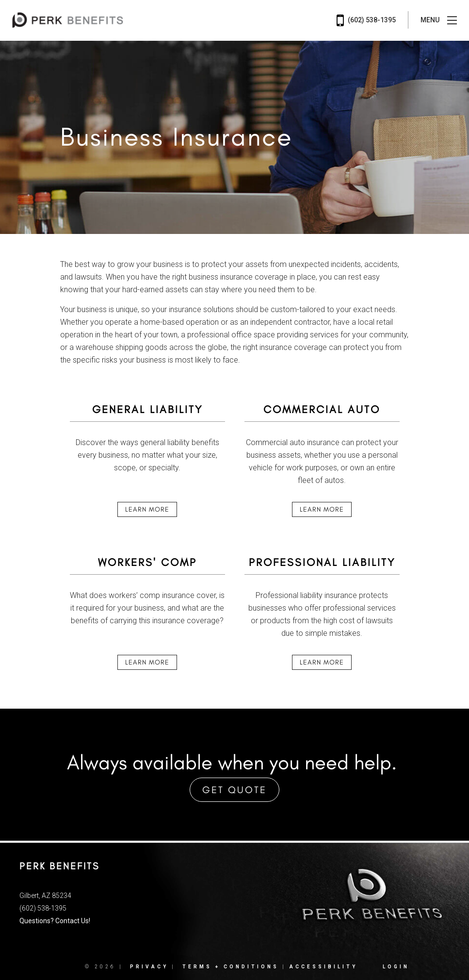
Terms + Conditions (231, 967)
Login (396, 967)
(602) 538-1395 (366, 20)
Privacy (149, 967)
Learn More (147, 509)
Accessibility (323, 967)
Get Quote (234, 790)
